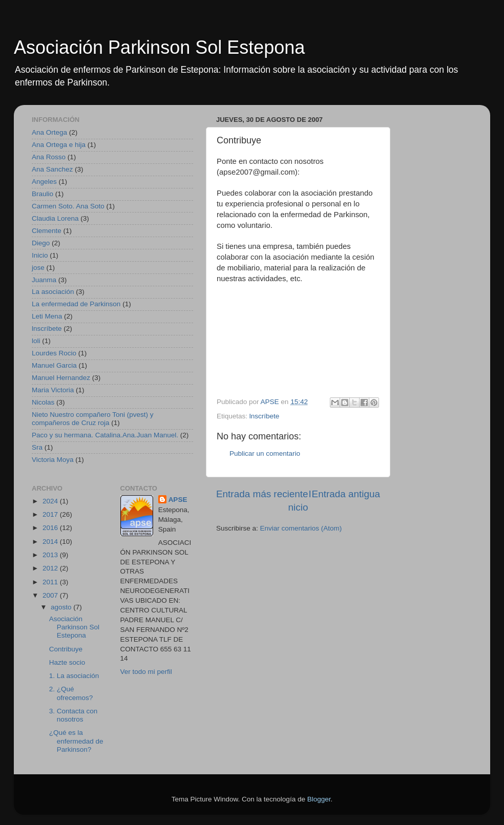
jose (38, 268)
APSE (178, 500)
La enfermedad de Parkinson (76, 304)
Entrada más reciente (262, 494)
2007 (51, 595)
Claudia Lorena (55, 218)
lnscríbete (265, 416)
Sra (37, 447)
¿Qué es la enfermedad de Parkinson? (76, 741)
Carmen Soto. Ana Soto (68, 206)
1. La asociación (74, 676)
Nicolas (43, 402)
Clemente (47, 231)
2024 (51, 501)
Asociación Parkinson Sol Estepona (159, 47)
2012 (51, 568)
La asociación (53, 292)
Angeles (44, 182)
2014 (51, 542)
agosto (62, 607)
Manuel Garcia (54, 365)
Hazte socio (67, 662)
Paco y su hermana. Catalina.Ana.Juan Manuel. (105, 435)
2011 (51, 582)
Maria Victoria (53, 390)
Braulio (43, 194)
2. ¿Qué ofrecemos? (71, 693)
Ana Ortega (49, 132)
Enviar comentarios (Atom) (301, 528)
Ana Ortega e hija (59, 145)
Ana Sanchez (52, 169)
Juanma (44, 280)
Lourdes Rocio (54, 353)
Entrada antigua (346, 494)
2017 (51, 514)
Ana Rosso (49, 157)
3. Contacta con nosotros (73, 715)
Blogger (319, 799)
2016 (51, 528)
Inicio (40, 255)
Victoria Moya (53, 460)
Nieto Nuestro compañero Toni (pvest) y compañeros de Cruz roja (93, 419)
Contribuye (66, 649)
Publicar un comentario (265, 453)
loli (36, 341)
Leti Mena (47, 316)
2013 (51, 555)
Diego (41, 243)
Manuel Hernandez (61, 378)
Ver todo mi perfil (146, 672)
